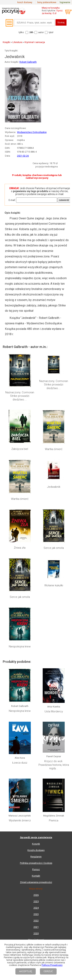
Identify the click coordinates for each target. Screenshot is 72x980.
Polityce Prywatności (52, 965)
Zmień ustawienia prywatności (36, 882)
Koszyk (36, 844)
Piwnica (54, 820)
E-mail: (12, 200)
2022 (36, 921)
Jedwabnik (54, 487)
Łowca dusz (20, 763)
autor (41, 32)
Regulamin (36, 857)
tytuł (51, 32)
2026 (36, 895)
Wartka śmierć (54, 449)
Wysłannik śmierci (20, 820)
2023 (36, 914)
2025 (36, 901)
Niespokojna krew (20, 647)
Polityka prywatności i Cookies (36, 863)
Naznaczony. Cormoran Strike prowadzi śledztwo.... (20, 396)
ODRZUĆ (48, 971)
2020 (36, 933)
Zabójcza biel (20, 449)
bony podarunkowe (47, 2)
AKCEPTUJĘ (26, 971)
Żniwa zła (20, 548)
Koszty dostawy (36, 850)
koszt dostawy (25, 2)
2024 (36, 908)
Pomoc (36, 869)
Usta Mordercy (54, 711)
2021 (36, 927)
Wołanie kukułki (54, 585)
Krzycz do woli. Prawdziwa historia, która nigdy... (54, 765)
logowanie (65, 2)
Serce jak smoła (54, 548)
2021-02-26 (23, 156)
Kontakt (36, 876)
